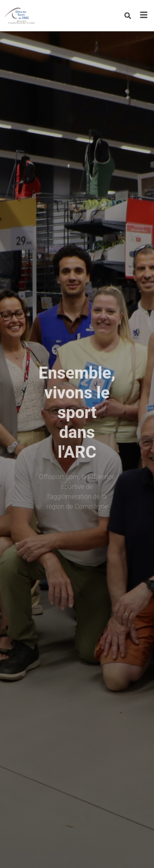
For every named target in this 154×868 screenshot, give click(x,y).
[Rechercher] (128, 16)
